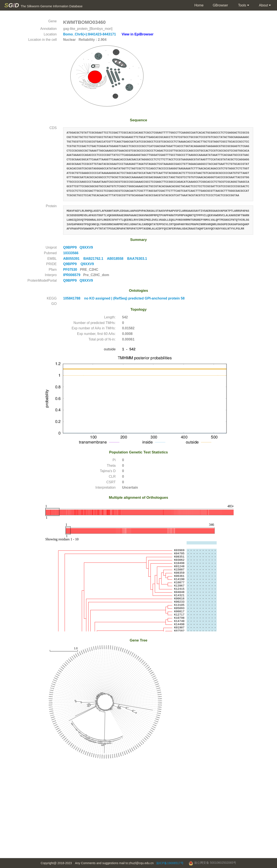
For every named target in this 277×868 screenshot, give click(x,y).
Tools (243, 5)
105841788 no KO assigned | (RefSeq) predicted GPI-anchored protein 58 (124, 298)
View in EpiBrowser (138, 34)
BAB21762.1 (95, 259)
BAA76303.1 (138, 259)
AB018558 (117, 259)
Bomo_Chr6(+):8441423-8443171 (90, 34)
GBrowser (220, 5)
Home (199, 5)
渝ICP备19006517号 (170, 863)
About (264, 5)
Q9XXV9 (87, 247)
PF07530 (71, 270)
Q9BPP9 (71, 247)
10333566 (72, 253)
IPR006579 (72, 275)
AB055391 (73, 259)
